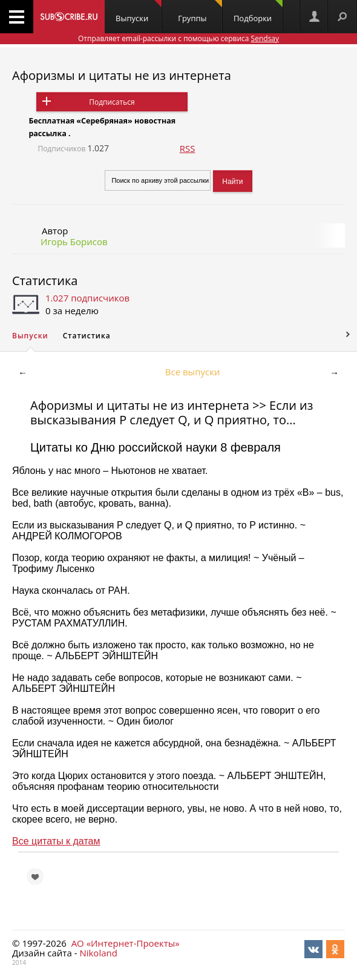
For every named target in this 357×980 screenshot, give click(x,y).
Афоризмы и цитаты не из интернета (122, 75)
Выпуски (139, 12)
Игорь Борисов (74, 242)
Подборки (258, 12)
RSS (188, 148)
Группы (200, 12)
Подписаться (112, 102)
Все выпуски (193, 372)
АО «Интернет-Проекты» (126, 943)
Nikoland (98, 953)
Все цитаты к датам (56, 841)
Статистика (45, 281)
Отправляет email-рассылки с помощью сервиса (178, 38)
